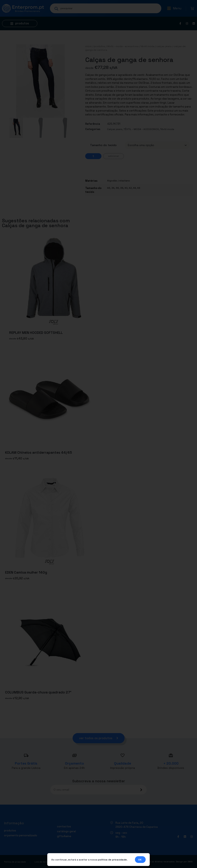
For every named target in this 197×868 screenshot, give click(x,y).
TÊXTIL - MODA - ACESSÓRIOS (123, 46)
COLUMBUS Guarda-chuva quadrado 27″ (38, 692)
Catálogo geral (66, 831)
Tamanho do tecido (103, 145)
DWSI (190, 862)
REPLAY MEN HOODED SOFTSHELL (36, 333)
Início (88, 46)
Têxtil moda (147, 46)
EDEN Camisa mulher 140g (26, 572)
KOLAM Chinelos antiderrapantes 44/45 (39, 452)
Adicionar (114, 156)
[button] (174, 8)
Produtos (99, 46)
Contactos (64, 826)
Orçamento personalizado (21, 835)
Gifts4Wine (64, 836)
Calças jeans (164, 46)
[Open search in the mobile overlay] (106, 8)
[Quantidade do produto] (93, 156)
